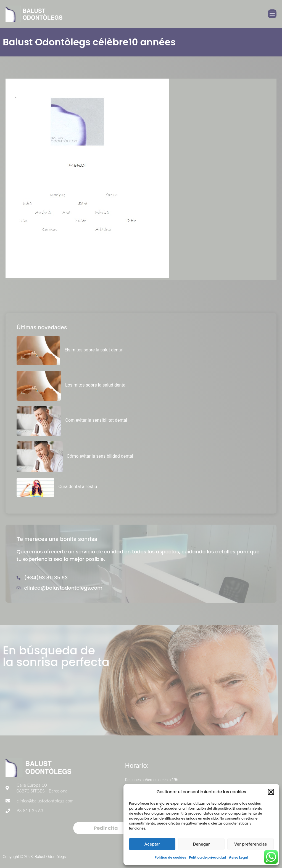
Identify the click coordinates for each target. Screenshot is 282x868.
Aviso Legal (239, 857)
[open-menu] (272, 14)
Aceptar (152, 844)
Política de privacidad (208, 857)
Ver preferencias (251, 844)
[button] (271, 792)
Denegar (201, 844)
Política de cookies (170, 857)
